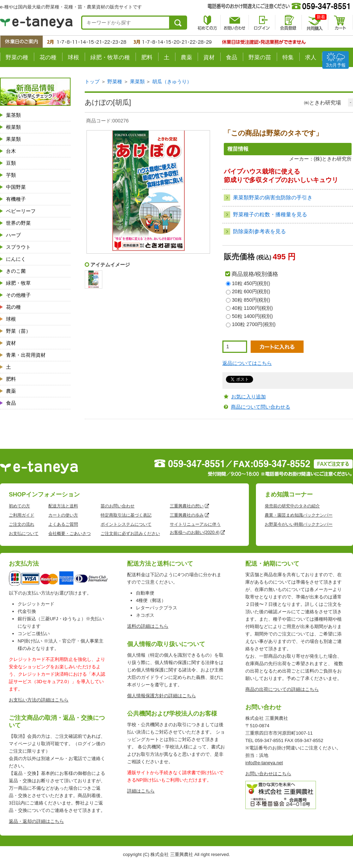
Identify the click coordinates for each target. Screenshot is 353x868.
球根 (73, 57)
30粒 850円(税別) (251, 300)
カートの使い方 (63, 515)
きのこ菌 (16, 271)
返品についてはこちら (247, 363)
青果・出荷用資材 (26, 355)
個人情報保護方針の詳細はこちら (161, 696)
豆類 (11, 163)
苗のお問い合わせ (118, 506)
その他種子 (18, 295)
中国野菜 (16, 187)
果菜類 (13, 139)
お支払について (24, 534)
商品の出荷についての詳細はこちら (282, 689)
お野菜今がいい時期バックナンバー (299, 524)
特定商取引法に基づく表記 (126, 515)
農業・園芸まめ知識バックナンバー (299, 515)
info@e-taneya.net (264, 763)
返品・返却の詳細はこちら (36, 821)
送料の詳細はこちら (148, 626)
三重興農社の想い (187, 506)
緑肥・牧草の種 (110, 57)
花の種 (48, 57)
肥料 (147, 57)
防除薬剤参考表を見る (259, 231)
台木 (11, 151)
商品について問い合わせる (261, 407)
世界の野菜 (18, 223)
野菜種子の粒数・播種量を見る (270, 214)
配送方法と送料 (63, 506)
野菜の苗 (260, 57)
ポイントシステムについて (126, 524)
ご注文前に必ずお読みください (130, 534)
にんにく (16, 259)
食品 (232, 57)
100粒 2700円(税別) (254, 324)
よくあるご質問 (63, 524)
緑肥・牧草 (18, 283)
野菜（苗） (18, 331)
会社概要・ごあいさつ (70, 534)
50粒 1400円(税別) (252, 316)
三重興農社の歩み (187, 515)
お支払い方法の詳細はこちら (39, 700)
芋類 (11, 175)
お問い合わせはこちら (268, 774)
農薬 (186, 57)
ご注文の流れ (22, 524)
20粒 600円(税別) (251, 291)
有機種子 (16, 199)
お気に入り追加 (249, 397)
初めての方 (19, 506)
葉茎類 (13, 115)
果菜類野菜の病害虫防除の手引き (273, 197)
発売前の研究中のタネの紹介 (292, 506)
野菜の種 (17, 57)
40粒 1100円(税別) (252, 308)
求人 (311, 57)
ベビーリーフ (21, 211)
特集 (288, 57)
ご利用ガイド (22, 515)
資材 (209, 57)
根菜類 (13, 127)
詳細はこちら (141, 791)
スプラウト (18, 247)
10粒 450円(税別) (251, 283)
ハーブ (13, 235)
